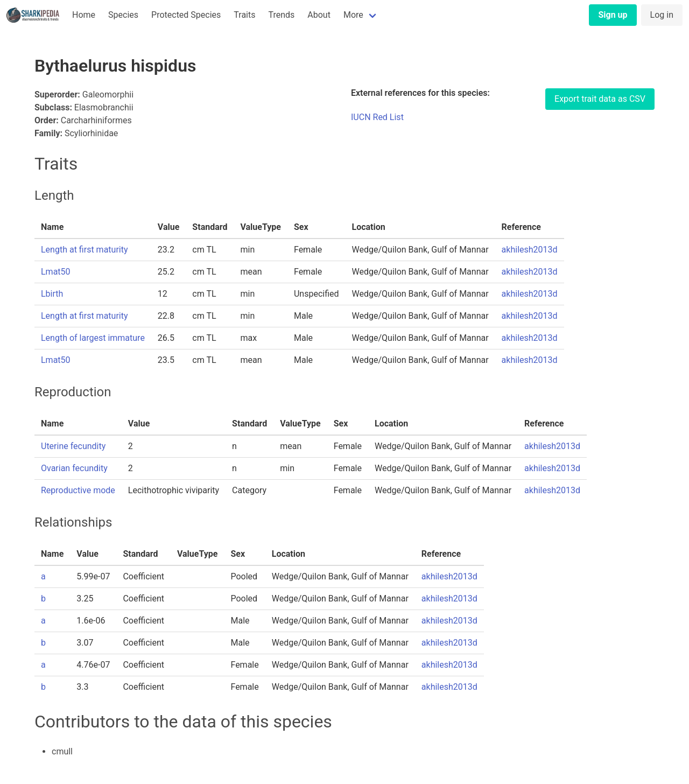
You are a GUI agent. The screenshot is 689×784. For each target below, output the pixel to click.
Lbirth (52, 294)
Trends (281, 15)
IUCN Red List (377, 117)
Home (84, 15)
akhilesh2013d (530, 250)
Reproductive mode (78, 490)
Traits (244, 15)
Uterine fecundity (73, 446)
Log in (662, 15)
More (353, 15)
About (319, 15)
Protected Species (186, 15)
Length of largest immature (93, 338)
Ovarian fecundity (74, 468)
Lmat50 (56, 272)
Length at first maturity (85, 250)
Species (123, 15)
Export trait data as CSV (600, 99)
